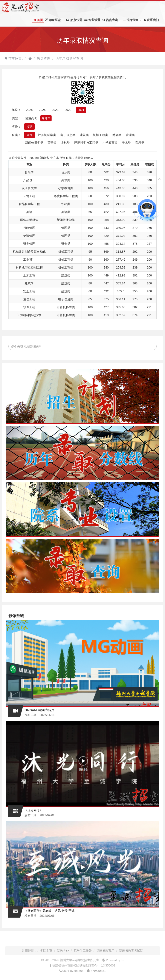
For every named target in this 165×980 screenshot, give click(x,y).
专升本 (46, 118)
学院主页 (46, 951)
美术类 (126, 143)
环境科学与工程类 (86, 143)
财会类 (117, 135)
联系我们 (151, 20)
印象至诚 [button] (54, 20)
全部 (29, 135)
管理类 (130, 135)
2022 (68, 110)
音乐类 (140, 143)
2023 (55, 110)
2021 (81, 110)
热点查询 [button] (112, 20)
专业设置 (92, 20)
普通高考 (31, 118)
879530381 (98, 971)
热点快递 (74, 20)
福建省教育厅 (105, 951)
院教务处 (63, 951)
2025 (29, 110)
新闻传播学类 (34, 143)
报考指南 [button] (132, 20)
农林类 (65, 143)
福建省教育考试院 (131, 951)
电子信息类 (68, 135)
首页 (38, 20)
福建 (29, 127)
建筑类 (84, 135)
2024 (42, 110)
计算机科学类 (47, 135)
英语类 (52, 143)
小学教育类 (110, 143)
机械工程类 (101, 135)
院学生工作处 (83, 951)
